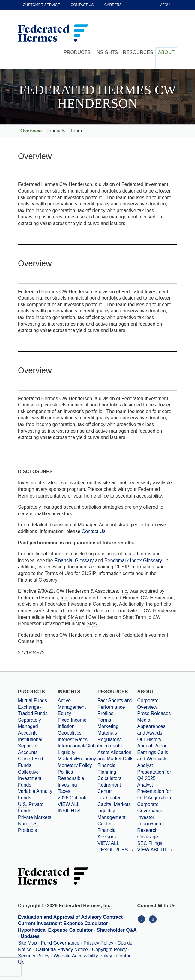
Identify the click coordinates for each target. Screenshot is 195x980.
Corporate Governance (150, 808)
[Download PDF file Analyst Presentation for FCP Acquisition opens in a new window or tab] (157, 791)
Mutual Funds (33, 700)
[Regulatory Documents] (117, 743)
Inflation (66, 726)
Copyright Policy (109, 950)
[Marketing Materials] (117, 730)
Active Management (72, 704)
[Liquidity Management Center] (117, 817)
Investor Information (149, 821)
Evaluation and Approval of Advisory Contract (70, 917)
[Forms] (117, 720)
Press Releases (154, 713)
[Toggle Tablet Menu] (166, 5)
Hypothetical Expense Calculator (55, 930)
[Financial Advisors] (117, 834)
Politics (65, 772)
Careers (113, 5)
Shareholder (117, 930)
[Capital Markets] (117, 805)
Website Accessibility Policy (83, 956)
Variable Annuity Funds (35, 794)
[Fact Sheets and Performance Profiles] (117, 707)
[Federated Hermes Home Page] (53, 34)
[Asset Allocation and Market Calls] (117, 756)
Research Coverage (147, 834)
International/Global (77, 746)
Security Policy (34, 956)
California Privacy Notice (62, 950)
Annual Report (152, 746)
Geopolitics (69, 733)
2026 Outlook (72, 798)
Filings (150, 844)
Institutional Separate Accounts (30, 746)
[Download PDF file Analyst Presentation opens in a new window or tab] (157, 772)
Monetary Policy (75, 765)
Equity (64, 713)
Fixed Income (72, 720)
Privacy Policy (98, 943)
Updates (30, 936)
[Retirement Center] (117, 788)
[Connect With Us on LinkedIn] (143, 919)
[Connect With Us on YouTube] (153, 919)
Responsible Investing (71, 782)
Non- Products (28, 827)
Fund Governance (60, 943)
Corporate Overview (148, 704)
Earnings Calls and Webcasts (153, 756)
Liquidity (66, 752)
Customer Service (41, 5)
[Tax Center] (117, 798)
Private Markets (35, 817)
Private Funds (31, 808)
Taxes (64, 791)
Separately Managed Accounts (30, 726)
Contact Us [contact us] (82, 5)
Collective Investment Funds (30, 778)
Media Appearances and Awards (151, 726)
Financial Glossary (75, 560)
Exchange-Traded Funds (33, 710)
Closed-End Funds (31, 762)
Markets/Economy (77, 759)
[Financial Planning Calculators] (117, 772)
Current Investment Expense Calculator (63, 923)
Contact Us (94, 531)
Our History (149, 740)
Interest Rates (73, 740)
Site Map (27, 943)
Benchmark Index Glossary (133, 560)
